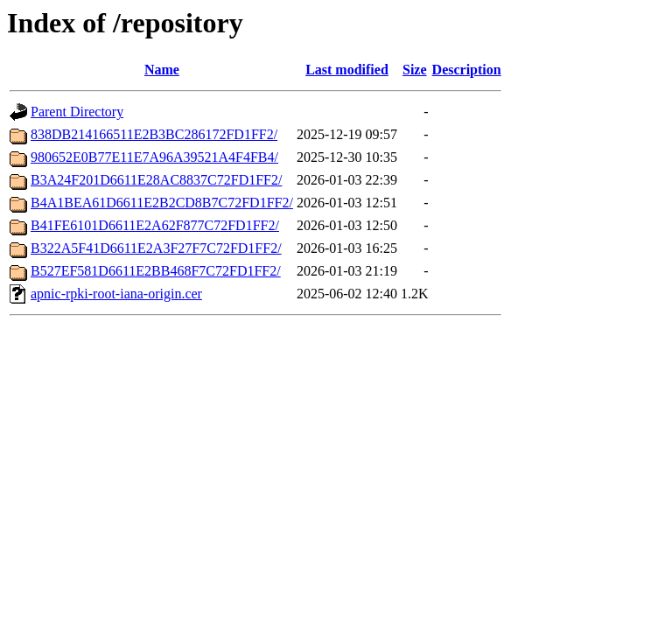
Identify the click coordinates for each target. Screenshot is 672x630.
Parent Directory (77, 112)
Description (467, 70)
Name (162, 70)
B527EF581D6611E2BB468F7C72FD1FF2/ (156, 271)
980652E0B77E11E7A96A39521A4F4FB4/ (154, 157)
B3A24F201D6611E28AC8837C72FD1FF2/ (156, 180)
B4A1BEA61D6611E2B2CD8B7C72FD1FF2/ (162, 203)
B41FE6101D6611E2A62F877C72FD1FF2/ (155, 225)
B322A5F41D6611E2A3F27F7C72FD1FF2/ (156, 248)
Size (415, 70)
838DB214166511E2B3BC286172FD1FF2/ (154, 134)
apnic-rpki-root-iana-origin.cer (116, 294)
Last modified (347, 70)
